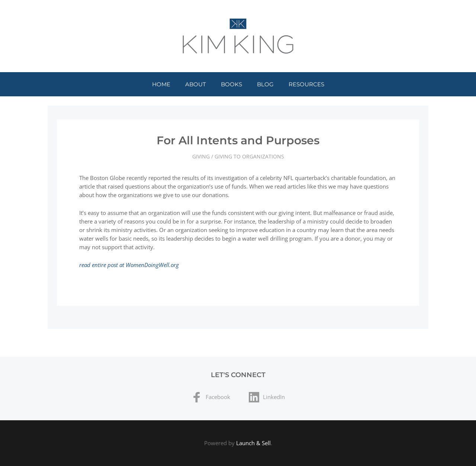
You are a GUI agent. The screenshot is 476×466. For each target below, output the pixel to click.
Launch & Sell (253, 443)
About (196, 84)
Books (231, 84)
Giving (201, 156)
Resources (306, 84)
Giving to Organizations (249, 156)
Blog (265, 84)
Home (161, 84)
